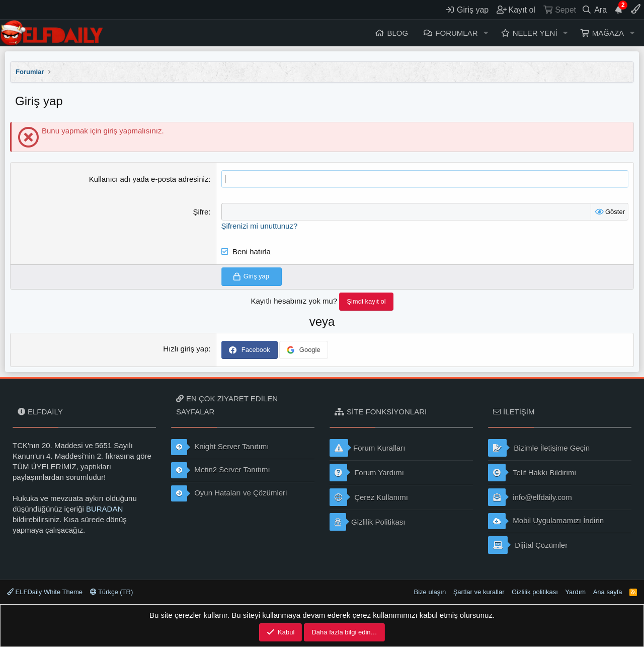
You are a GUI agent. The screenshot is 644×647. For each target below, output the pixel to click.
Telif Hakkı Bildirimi (532, 473)
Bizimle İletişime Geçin (539, 448)
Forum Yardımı (367, 473)
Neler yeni (535, 33)
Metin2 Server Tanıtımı (221, 470)
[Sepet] (559, 10)
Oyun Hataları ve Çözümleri (229, 493)
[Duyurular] (619, 10)
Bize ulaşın (430, 592)
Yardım (575, 592)
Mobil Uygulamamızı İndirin (546, 521)
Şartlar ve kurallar (479, 592)
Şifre (201, 212)
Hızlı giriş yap (186, 349)
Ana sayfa (608, 592)
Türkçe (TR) (112, 592)
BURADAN (104, 509)
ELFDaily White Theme (45, 592)
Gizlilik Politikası (368, 522)
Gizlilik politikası (535, 592)
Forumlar (456, 33)
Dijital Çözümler (528, 545)
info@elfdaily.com (530, 497)
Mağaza (608, 33)
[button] (486, 33)
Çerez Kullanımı (369, 497)
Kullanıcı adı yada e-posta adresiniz (149, 179)
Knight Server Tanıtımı (220, 447)
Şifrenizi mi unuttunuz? (260, 226)
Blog (397, 33)
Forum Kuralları (367, 448)
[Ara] (594, 10)
